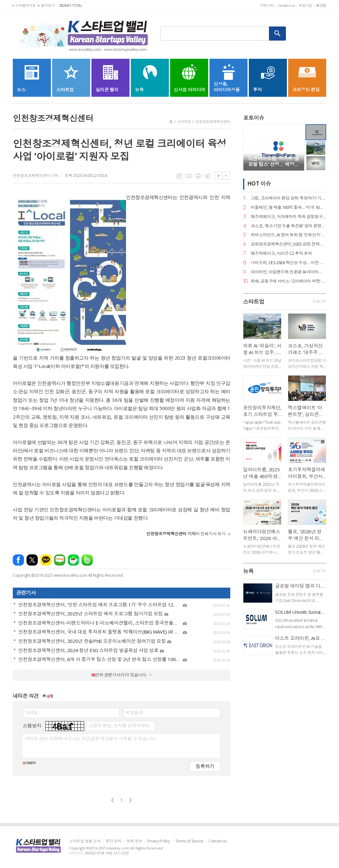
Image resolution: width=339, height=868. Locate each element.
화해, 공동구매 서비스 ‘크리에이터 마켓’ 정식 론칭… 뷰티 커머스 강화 (288, 281)
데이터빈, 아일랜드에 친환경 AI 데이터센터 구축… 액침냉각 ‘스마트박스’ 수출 (288, 272)
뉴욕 (248, 571)
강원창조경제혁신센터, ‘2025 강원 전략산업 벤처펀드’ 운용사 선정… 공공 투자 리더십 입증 (288, 244)
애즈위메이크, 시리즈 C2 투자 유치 (281, 253)
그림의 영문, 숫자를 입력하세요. (119, 726)
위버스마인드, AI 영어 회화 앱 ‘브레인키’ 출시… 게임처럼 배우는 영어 (288, 235)
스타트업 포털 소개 (85, 841)
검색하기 (278, 34)
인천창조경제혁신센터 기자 (35, 175)
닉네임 (32, 712)
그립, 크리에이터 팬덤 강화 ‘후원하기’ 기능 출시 (288, 198)
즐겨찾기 (48, 5)
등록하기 (205, 766)
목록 (179, 176)
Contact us (286, 5)
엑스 (32, 560)
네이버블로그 (60, 560)
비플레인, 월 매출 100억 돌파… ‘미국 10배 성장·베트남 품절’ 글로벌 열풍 (288, 207)
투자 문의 (113, 841)
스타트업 (184, 122)
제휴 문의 (134, 841)
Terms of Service (189, 841)
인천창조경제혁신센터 (213, 122)
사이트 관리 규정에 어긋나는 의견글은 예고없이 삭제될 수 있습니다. (91, 739)
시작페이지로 (26, 5)
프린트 (198, 176)
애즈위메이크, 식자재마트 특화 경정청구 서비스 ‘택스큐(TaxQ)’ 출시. (288, 217)
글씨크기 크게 (219, 176)
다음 (130, 800)
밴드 (87, 560)
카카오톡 (46, 560)
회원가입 (305, 5)
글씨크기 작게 (226, 176)
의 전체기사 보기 (186, 534)
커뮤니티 (267, 5)
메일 (189, 176)
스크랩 (208, 176)
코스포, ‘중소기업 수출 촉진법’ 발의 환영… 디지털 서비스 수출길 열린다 (288, 226)
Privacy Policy (159, 841)
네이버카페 (73, 560)
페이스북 (18, 560)
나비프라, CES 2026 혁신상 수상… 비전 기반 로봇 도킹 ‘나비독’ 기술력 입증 (288, 263)
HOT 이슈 (259, 184)
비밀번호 (134, 712)
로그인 (321, 5)
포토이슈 (254, 118)
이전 (113, 800)
